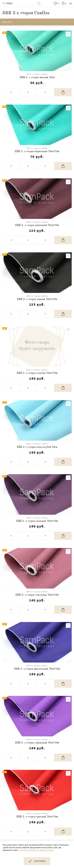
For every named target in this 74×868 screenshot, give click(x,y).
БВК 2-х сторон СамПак (37, 74)
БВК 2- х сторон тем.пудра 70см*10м (37, 595)
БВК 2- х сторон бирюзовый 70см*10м (37, 151)
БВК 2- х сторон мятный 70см (37, 77)
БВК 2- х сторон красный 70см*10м (37, 817)
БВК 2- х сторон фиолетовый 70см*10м (37, 669)
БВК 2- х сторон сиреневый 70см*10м (37, 743)
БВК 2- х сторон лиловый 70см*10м (37, 521)
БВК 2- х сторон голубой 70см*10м (37, 373)
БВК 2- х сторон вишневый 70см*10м (37, 225)
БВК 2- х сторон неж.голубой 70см (37, 447)
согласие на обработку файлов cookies (36, 850)
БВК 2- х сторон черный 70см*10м (37, 299)
